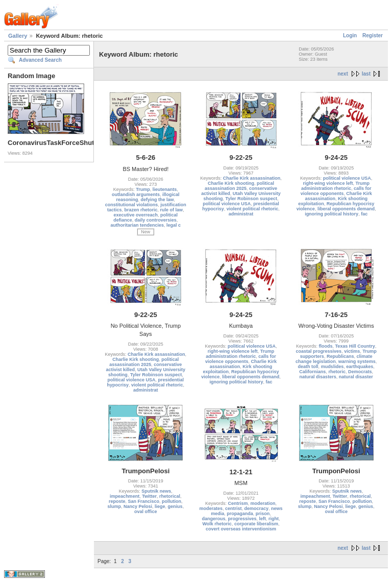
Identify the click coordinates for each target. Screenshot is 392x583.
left (263, 519)
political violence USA (227, 204)
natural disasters (318, 377)
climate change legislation (334, 359)
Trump (143, 189)
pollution (171, 501)
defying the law (157, 200)
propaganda (240, 514)
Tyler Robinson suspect (251, 199)
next (343, 74)
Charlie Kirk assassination (252, 178)
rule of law (172, 210)
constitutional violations (132, 205)
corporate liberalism (256, 524)
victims (352, 351)
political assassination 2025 (239, 186)
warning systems (357, 361)
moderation (263, 503)
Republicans (340, 356)
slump (115, 506)
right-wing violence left (328, 183)
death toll (308, 367)
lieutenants (165, 189)
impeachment (125, 496)
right (274, 519)
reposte (117, 501)
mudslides (333, 367)
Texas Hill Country (355, 346)
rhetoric (337, 372)
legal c (174, 225)
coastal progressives (319, 351)
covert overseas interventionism (241, 529)
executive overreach (136, 215)
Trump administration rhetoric (335, 186)
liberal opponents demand (346, 209)
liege (160, 506)
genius (175, 506)
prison (263, 514)
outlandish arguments (136, 195)
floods (325, 346)
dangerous (213, 519)
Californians (312, 372)
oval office (146, 512)
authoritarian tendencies (138, 225)
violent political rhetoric (253, 209)
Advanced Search (40, 60)
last (366, 74)
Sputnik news (156, 491)
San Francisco (144, 501)
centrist (234, 508)
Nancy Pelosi (138, 506)
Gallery (18, 36)
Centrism (238, 503)
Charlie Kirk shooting (231, 183)
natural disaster (356, 377)
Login (350, 35)
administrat (241, 214)
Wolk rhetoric (217, 524)
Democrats (360, 372)
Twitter (149, 496)
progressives (242, 519)
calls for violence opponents (336, 191)
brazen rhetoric (141, 210)
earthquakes (360, 367)
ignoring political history (332, 214)
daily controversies (156, 220)
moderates (211, 508)
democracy (256, 508)
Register (373, 35)
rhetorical (170, 496)
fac (364, 214)
